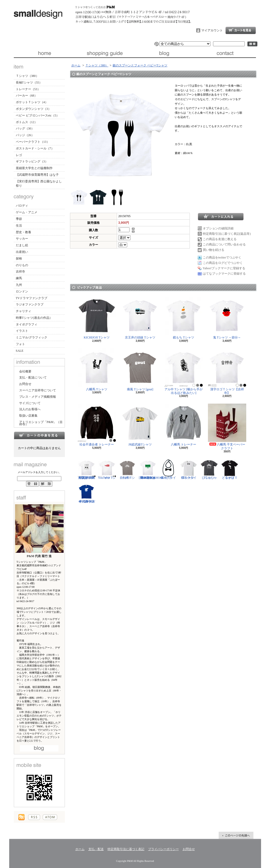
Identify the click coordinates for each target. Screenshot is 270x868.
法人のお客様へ (30, 409)
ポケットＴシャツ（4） (32, 102)
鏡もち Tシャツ (184, 318)
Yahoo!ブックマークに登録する (224, 268)
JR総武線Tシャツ (140, 425)
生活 (19, 226)
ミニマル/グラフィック (32, 337)
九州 (19, 285)
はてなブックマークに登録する (224, 274)
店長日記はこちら (39, 748)
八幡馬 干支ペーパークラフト (227, 427)
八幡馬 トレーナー (184, 425)
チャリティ (24, 311)
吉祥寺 (20, 272)
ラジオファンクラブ (30, 304)
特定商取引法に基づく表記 (126, 849)
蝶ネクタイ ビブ (168, 469)
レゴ (19, 155)
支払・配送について (105, 53)
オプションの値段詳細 (218, 228)
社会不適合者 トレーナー (97, 425)
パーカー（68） (27, 96)
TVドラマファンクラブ (32, 298)
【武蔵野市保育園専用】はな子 (37, 175)
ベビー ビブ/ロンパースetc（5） (38, 115)
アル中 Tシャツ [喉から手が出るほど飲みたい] (184, 372)
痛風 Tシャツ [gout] (140, 370)
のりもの (22, 265)
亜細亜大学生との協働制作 (34, 168)
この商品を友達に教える (220, 239)
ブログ (165, 53)
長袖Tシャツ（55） (29, 83)
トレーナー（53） (28, 89)
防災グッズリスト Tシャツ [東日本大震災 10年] (87, 469)
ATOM (50, 817)
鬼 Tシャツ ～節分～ (227, 318)
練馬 (19, 278)
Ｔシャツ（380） (27, 76)
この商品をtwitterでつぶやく (222, 257)
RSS (34, 817)
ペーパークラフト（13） (33, 142)
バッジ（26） (25, 135)
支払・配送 (96, 849)
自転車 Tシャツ (127, 469)
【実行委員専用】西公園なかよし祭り (39, 184)
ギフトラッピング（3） (32, 161)
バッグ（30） (25, 128)
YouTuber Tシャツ (107, 469)
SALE (20, 351)
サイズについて (30, 403)
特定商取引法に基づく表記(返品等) (227, 234)
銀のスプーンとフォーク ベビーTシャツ (140, 65)
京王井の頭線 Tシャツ (140, 318)
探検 (19, 259)
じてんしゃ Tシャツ (209, 469)
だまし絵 (22, 245)
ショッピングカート (241, 30)
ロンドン (22, 291)
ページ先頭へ (236, 835)
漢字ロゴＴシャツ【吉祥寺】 (227, 372)
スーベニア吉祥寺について (38, 390)
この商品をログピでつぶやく (223, 263)
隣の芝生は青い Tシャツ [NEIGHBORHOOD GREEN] (152, 469)
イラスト (22, 331)
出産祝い (22, 252)
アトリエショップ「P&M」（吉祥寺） (41, 423)
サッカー (22, 239)
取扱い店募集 (28, 416)
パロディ (22, 206)
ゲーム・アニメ (27, 212)
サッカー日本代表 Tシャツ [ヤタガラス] (87, 493)
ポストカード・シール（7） (35, 148)
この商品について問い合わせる (224, 244)
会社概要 (25, 371)
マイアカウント (212, 30)
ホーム (44, 53)
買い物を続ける (214, 250)
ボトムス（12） (27, 122)
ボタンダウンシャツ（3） (33, 109)
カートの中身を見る (39, 435)
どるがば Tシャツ (230, 469)
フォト (20, 344)
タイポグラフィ (27, 324)
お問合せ (226, 53)
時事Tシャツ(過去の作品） (34, 318)
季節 (19, 219)
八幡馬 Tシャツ (97, 370)
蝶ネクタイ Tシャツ (189, 469)
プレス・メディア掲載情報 (38, 397)
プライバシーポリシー (163, 849)
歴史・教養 (24, 232)
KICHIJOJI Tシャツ (97, 318)
